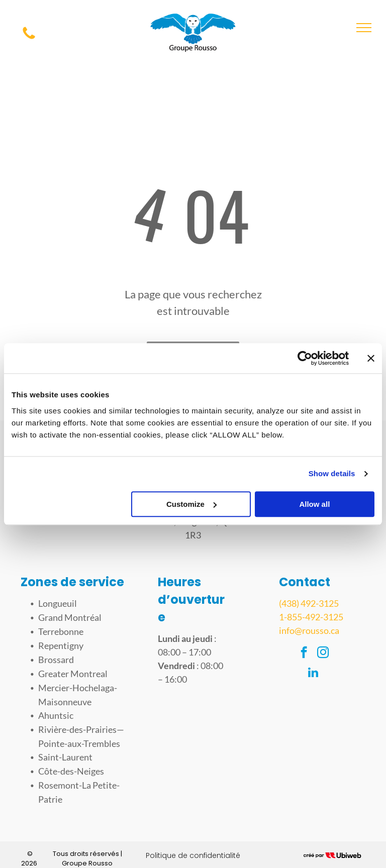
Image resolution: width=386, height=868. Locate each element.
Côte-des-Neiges (71, 771)
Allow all (314, 504)
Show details (332, 473)
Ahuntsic (56, 715)
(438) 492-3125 (309, 603)
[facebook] (304, 654)
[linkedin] (313, 674)
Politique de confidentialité (193, 855)
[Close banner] (371, 358)
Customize (191, 504)
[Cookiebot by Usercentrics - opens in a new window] (305, 358)
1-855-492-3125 (311, 617)
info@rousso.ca (309, 630)
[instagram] (323, 654)
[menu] (364, 28)
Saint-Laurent (65, 757)
